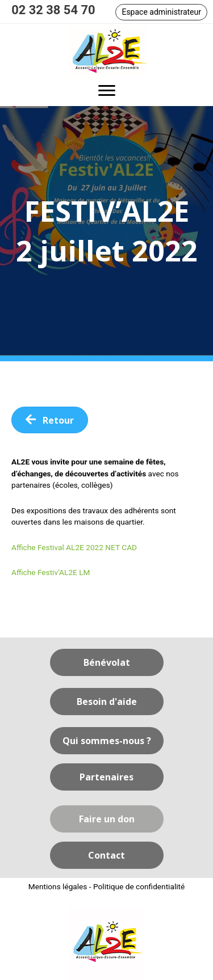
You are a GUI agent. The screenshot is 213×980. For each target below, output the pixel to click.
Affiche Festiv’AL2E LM (51, 572)
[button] (161, 12)
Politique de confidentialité (139, 886)
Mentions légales (58, 886)
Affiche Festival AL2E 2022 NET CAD (74, 547)
